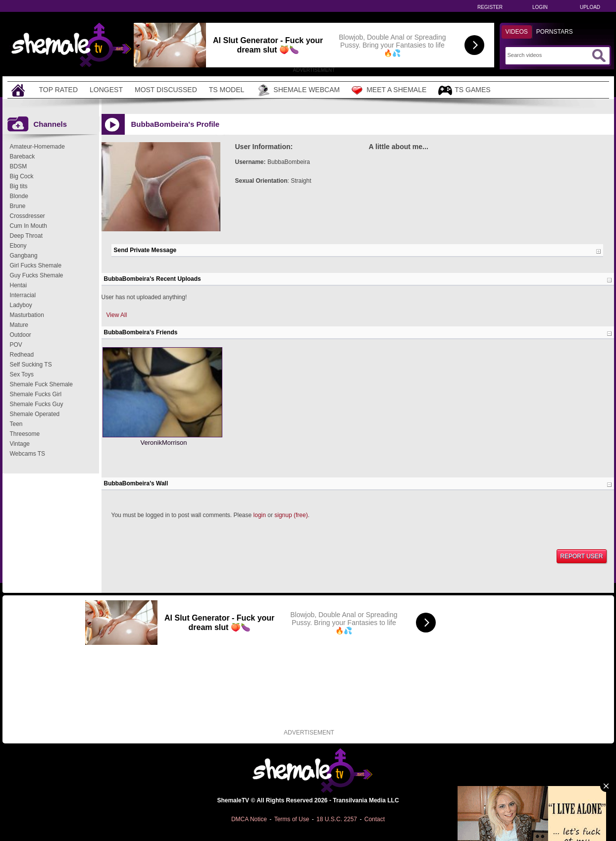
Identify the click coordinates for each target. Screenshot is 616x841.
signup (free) (291, 515)
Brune (18, 206)
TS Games (464, 90)
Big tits (19, 186)
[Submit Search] (599, 55)
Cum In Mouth (28, 226)
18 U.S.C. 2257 (337, 819)
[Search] (548, 55)
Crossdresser (27, 216)
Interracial (23, 295)
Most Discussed (166, 90)
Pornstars (555, 32)
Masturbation (27, 315)
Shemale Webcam (298, 90)
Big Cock (22, 176)
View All (117, 315)
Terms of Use (292, 819)
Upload (590, 7)
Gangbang (24, 256)
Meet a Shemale (389, 90)
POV (16, 345)
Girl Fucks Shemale (36, 265)
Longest (106, 90)
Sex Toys (22, 374)
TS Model (227, 90)
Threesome (25, 434)
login (260, 515)
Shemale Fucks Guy (37, 404)
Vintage (20, 444)
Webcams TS (28, 454)
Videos (517, 32)
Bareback (23, 157)
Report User (581, 556)
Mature (19, 325)
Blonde (19, 196)
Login (540, 7)
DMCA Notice (249, 819)
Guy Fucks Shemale (37, 275)
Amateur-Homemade (37, 147)
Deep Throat (26, 236)
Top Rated (59, 90)
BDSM (19, 166)
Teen (16, 424)
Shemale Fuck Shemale (41, 384)
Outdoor (21, 335)
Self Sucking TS (31, 365)
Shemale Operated (35, 414)
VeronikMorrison (164, 443)
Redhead (22, 355)
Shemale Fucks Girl (36, 394)
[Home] (19, 90)
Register (490, 7)
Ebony (18, 246)
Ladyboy (21, 305)
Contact (375, 819)
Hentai (19, 285)
